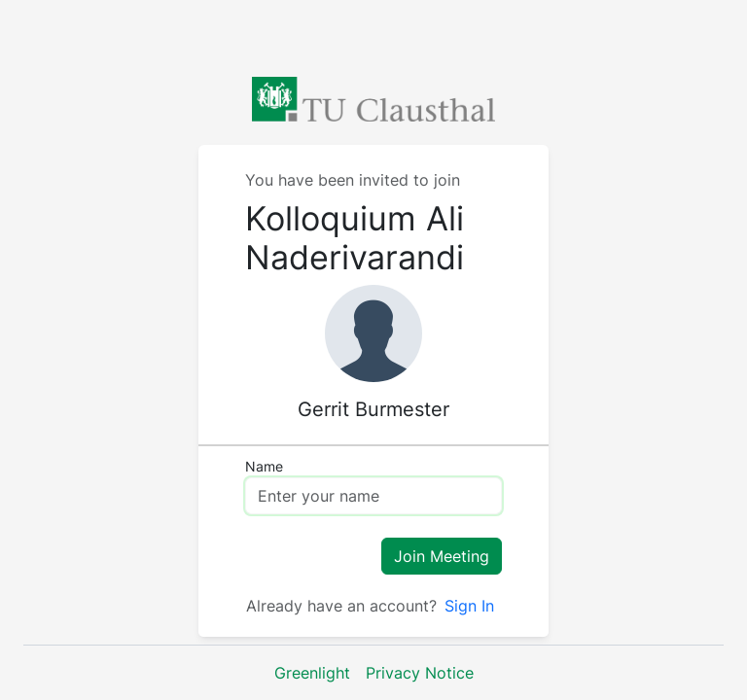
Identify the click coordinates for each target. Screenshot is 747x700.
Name (264, 466)
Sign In (469, 606)
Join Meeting (442, 556)
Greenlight (312, 673)
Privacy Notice (420, 673)
